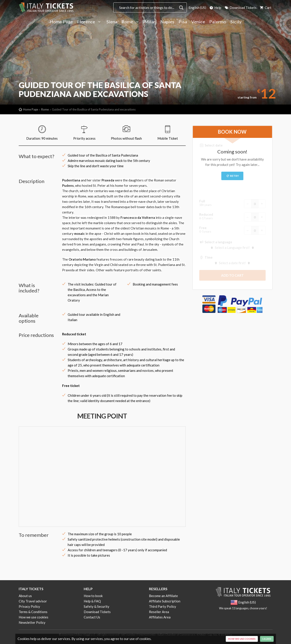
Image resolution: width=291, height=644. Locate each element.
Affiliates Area (160, 617)
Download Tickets (240, 8)
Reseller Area (159, 612)
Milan (150, 22)
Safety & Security (97, 606)
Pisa (183, 22)
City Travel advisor (33, 601)
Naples (167, 22)
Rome (131, 22)
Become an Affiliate (163, 596)
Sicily (236, 22)
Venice (198, 22)
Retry (232, 176)
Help (215, 8)
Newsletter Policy (32, 622)
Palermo (218, 22)
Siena (112, 22)
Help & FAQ (92, 601)
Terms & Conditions (33, 612)
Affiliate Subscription (165, 601)
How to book (93, 596)
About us (25, 596)
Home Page (61, 22)
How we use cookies (34, 617)
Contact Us (92, 617)
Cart (265, 8)
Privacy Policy (29, 606)
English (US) (197, 8)
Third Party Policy (163, 606)
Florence (90, 22)
